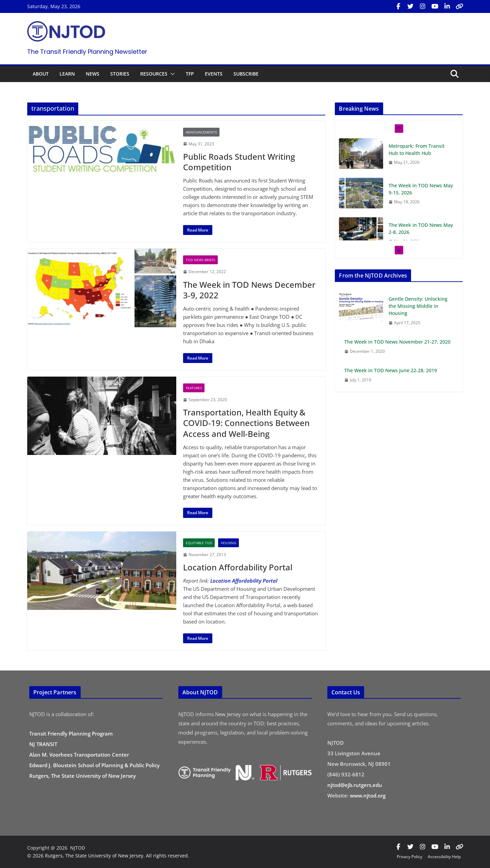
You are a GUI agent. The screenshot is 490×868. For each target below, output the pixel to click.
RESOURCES (154, 74)
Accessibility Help (444, 857)
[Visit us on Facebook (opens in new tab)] (398, 6)
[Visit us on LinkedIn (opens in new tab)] (447, 6)
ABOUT (41, 74)
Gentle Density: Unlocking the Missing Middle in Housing (418, 306)
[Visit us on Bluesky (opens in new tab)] (459, 6)
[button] (171, 74)
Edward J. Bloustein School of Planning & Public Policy (94, 765)
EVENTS (214, 74)
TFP (190, 74)
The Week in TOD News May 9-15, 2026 (421, 189)
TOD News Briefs (200, 260)
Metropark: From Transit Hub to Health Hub (416, 149)
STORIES (120, 74)
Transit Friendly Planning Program (71, 733)
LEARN (67, 74)
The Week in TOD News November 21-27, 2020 (397, 342)
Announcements (201, 132)
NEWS (93, 74)
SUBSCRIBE (246, 74)
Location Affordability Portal (238, 567)
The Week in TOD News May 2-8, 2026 (421, 228)
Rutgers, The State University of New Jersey (83, 776)
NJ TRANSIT (43, 744)
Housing (228, 543)
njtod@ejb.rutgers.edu (355, 785)
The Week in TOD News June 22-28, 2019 (391, 370)
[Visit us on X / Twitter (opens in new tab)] (410, 6)
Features (194, 388)
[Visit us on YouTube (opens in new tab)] (435, 6)
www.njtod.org (368, 795)
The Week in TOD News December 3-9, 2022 (249, 290)
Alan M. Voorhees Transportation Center (79, 755)
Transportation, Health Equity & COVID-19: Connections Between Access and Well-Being (246, 423)
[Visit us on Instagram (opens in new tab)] (423, 6)
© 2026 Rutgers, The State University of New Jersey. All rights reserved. (108, 856)
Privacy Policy (410, 857)
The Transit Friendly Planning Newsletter (87, 52)
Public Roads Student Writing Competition (239, 162)
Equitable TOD (199, 543)
